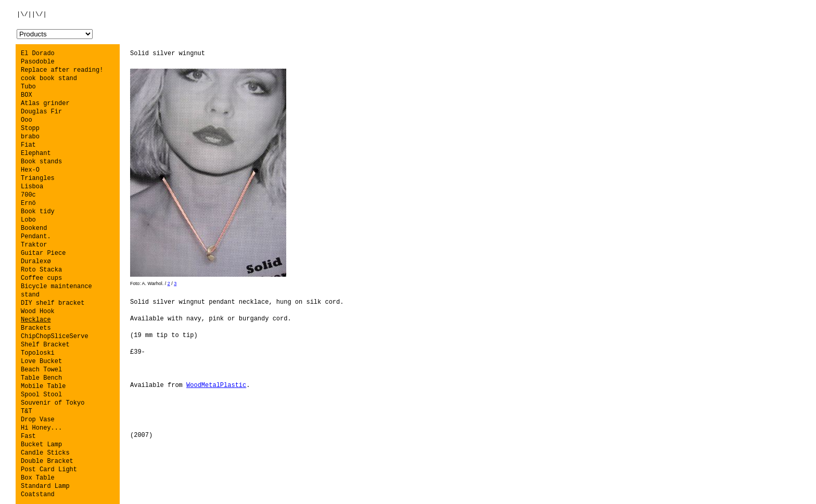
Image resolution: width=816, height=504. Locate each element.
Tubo (28, 87)
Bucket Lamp (41, 445)
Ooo (27, 120)
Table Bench (41, 378)
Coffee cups (41, 278)
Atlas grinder (45, 104)
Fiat (28, 145)
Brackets (36, 328)
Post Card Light (49, 470)
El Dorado (38, 54)
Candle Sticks (45, 453)
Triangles (38, 178)
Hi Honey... (41, 428)
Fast (28, 436)
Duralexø (36, 262)
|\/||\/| (32, 15)
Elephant (36, 153)
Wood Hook (38, 312)
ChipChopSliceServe (55, 337)
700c (28, 195)
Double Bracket (47, 461)
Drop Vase (38, 420)
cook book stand (49, 79)
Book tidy (38, 212)
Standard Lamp (45, 486)
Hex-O (30, 170)
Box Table (38, 478)
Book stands (41, 162)
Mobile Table (43, 386)
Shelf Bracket (45, 345)
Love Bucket (41, 361)
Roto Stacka (41, 270)
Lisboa (32, 187)
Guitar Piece (43, 253)
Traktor (34, 245)
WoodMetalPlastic (216, 385)
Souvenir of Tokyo (53, 403)
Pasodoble (38, 62)
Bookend (34, 228)
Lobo (28, 220)
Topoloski (38, 353)
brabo (30, 137)
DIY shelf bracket (53, 303)
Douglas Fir (41, 112)
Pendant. (36, 237)
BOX (27, 95)
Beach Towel (41, 370)
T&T (27, 411)
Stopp (30, 128)
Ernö (28, 203)
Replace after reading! (62, 70)
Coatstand (38, 495)
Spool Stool (41, 395)
